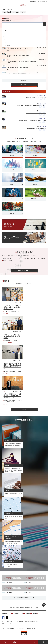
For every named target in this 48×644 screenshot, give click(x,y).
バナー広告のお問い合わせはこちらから (24, 598)
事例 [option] (5, 39)
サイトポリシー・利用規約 (9, 628)
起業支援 (28, 613)
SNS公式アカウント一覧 (31, 622)
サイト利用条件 (20, 622)
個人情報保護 (21, 628)
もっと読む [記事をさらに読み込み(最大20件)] (23, 80)
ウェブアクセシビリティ (7, 623)
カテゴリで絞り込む (6, 21)
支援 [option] (5, 43)
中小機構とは (31, 628)
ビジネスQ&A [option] (7, 46)
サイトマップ (13, 622)
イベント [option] (5, 30)
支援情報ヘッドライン (19, 613)
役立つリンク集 (5, 622)
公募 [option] (5, 33)
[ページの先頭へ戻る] (44, 605)
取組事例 (35, 613)
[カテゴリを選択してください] (24, 24)
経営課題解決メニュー (7, 613)
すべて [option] (5, 27)
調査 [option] (5, 36)
